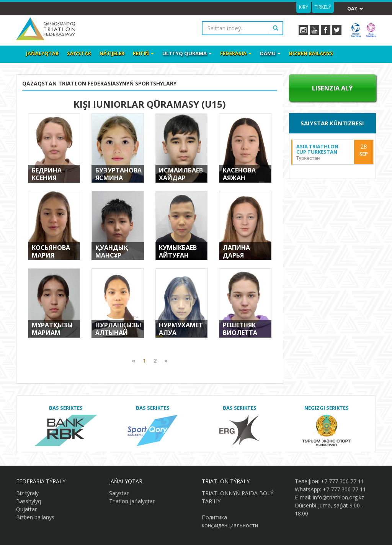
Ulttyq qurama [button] (187, 53)
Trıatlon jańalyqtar (132, 501)
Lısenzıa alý (332, 88)
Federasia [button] (236, 53)
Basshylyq (29, 501)
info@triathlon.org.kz (338, 497)
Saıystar (79, 53)
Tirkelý (323, 7)
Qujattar (26, 509)
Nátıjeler (112, 53)
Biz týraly (27, 493)
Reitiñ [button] (143, 53)
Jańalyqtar (42, 53)
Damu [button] (270, 53)
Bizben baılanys (311, 53)
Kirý (304, 7)
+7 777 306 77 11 (342, 481)
